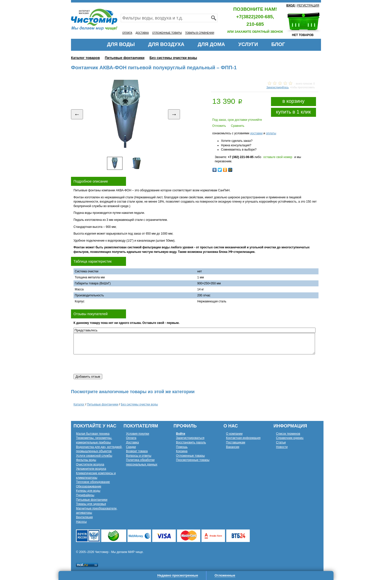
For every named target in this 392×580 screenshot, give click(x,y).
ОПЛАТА (127, 33)
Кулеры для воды (88, 491)
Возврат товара (137, 451)
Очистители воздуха (90, 464)
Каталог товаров (85, 58)
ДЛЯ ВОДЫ (121, 44)
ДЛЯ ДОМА (211, 44)
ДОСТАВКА (142, 33)
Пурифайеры (85, 495)
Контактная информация (243, 438)
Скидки (131, 447)
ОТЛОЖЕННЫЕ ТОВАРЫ (167, 33)
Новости (282, 447)
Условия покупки (138, 434)
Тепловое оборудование (93, 482)
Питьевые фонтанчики (125, 58)
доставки (256, 133)
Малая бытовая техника (93, 434)
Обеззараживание (89, 486)
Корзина (182, 451)
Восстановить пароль (191, 442)
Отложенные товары (190, 456)
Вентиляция (84, 517)
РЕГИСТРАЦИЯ (308, 6)
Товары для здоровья (91, 504)
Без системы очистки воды (173, 58)
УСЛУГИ (248, 44)
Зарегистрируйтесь (278, 87)
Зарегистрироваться (190, 438)
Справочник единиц (290, 438)
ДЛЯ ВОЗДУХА (166, 44)
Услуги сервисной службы (94, 456)
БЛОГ (278, 44)
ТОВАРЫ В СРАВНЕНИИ (199, 33)
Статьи (281, 442)
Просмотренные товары (193, 460)
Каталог (79, 404)
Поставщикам (236, 442)
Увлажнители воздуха (91, 469)
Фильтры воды (86, 460)
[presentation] (111, 364)
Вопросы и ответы (139, 456)
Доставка (132, 442)
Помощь (182, 447)
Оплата (131, 438)
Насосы (81, 522)
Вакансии (233, 447)
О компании (234, 434)
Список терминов (288, 434)
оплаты (271, 133)
